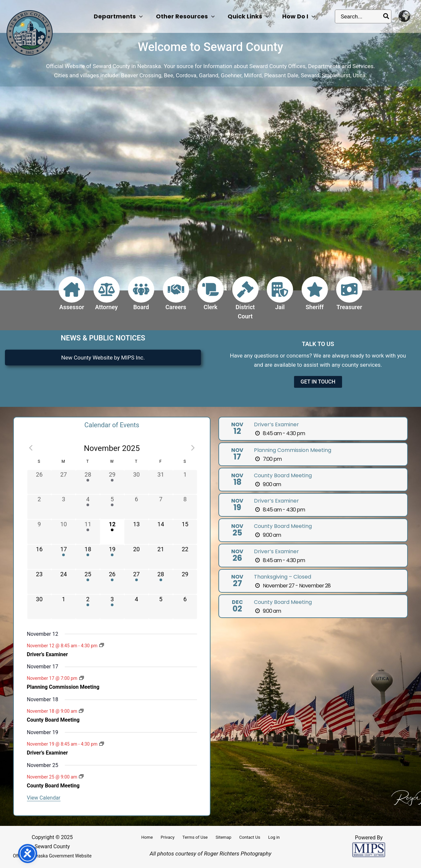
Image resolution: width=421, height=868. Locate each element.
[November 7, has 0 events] (161, 507)
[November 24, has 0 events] (63, 582)
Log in (274, 837)
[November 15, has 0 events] (185, 532)
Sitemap (224, 837)
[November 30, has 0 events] (39, 607)
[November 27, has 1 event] (136, 582)
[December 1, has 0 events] (63, 607)
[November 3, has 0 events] (63, 507)
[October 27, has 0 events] (63, 482)
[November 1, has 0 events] (185, 482)
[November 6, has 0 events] (136, 507)
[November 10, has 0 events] (63, 532)
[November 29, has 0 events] (185, 582)
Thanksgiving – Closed (283, 577)
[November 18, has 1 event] (88, 557)
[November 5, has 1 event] (112, 507)
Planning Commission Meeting (63, 687)
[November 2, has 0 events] (39, 507)
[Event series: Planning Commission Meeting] (82, 679)
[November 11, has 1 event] (88, 532)
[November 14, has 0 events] (161, 532)
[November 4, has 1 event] (88, 507)
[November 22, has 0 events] (185, 557)
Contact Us (250, 837)
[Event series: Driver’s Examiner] (102, 646)
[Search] (386, 16)
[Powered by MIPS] (369, 849)
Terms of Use (195, 837)
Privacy (168, 837)
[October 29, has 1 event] (112, 482)
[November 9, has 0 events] (39, 532)
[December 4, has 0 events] (136, 607)
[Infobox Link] (72, 297)
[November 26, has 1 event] (112, 582)
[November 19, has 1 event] (112, 557)
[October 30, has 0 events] (136, 482)
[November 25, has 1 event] (88, 582)
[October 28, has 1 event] (88, 482)
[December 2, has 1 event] (88, 607)
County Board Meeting (53, 720)
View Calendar (44, 798)
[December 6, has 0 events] (185, 607)
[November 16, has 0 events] (39, 557)
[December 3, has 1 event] (112, 607)
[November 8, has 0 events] (185, 507)
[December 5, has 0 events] (161, 607)
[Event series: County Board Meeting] (81, 711)
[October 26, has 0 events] (39, 482)
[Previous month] (31, 448)
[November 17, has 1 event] (63, 557)
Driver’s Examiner (48, 654)
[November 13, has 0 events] (136, 532)
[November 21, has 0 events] (161, 557)
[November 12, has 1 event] (112, 532)
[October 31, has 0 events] (161, 482)
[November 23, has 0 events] (39, 582)
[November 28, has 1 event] (161, 582)
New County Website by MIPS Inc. (103, 358)
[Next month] (193, 448)
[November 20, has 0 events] (136, 557)
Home (147, 837)
